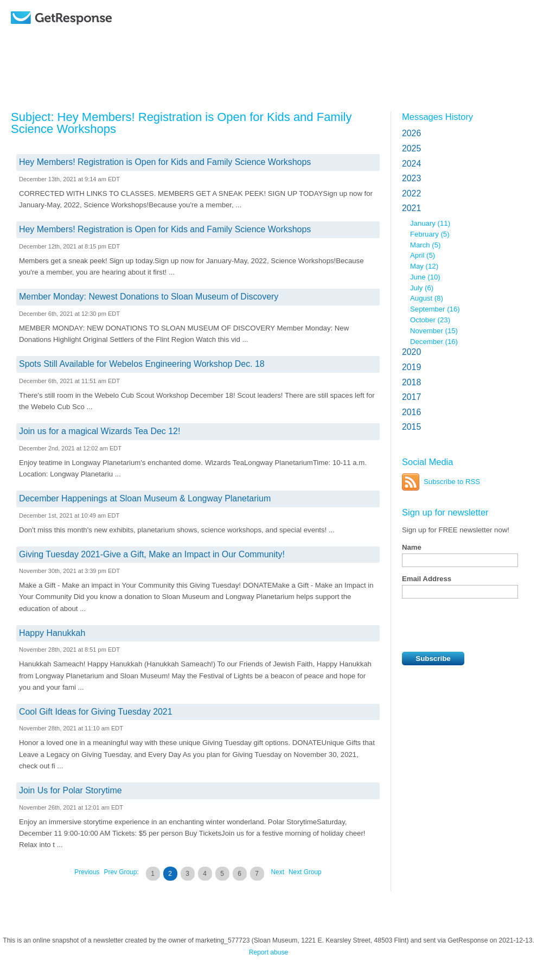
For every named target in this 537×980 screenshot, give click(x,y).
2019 (411, 367)
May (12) (424, 266)
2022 (411, 193)
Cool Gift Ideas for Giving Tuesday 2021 (96, 712)
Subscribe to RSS (452, 482)
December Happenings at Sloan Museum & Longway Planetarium (145, 498)
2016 (411, 412)
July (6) (422, 288)
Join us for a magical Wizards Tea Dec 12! (100, 431)
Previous (87, 872)
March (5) (425, 245)
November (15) (434, 331)
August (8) (427, 298)
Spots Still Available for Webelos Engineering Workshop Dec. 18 (142, 364)
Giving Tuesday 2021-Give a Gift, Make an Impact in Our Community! (152, 554)
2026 (411, 133)
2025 (411, 148)
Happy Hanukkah (52, 633)
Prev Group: (122, 872)
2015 (411, 427)
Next (278, 872)
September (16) (435, 309)
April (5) (423, 255)
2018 (411, 382)
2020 (411, 352)
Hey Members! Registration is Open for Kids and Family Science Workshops (165, 162)
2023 (411, 178)
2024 (411, 164)
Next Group (305, 872)
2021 (411, 208)
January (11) (430, 223)
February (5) (430, 234)
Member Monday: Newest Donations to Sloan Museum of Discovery (149, 297)
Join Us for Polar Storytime (71, 790)
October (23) (430, 320)
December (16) (434, 342)
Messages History (437, 117)
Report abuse (269, 952)
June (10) (425, 277)
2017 (411, 397)
